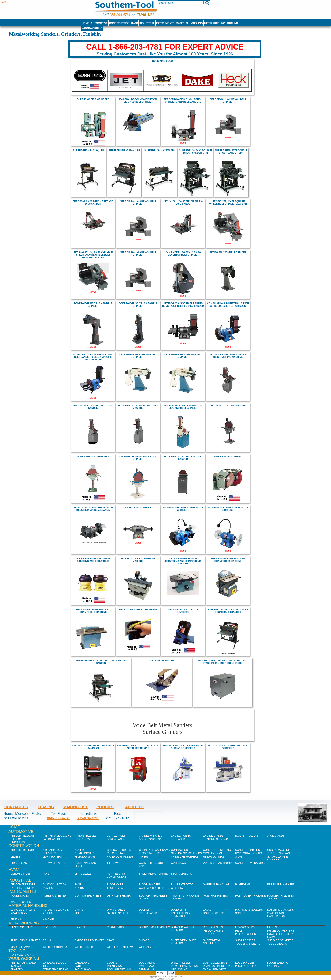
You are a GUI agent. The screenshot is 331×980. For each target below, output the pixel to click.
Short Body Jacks (152, 839)
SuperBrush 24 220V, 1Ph (88, 150)
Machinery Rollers (249, 910)
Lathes (272, 927)
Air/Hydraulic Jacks (57, 836)
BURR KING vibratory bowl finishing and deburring (93, 560)
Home (85, 23)
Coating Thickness (88, 896)
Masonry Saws (85, 857)
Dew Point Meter (119, 896)
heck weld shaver (162, 660)
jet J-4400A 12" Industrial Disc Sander (183, 458)
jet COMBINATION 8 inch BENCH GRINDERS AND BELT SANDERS (183, 101)
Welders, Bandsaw (120, 947)
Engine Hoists (181, 836)
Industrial (147, 23)
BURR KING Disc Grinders (93, 456)
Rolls (47, 940)
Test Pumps (115, 888)
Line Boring (179, 969)
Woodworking (92, 28)
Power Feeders (246, 966)
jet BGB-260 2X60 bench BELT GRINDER (138, 254)
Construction (119, 23)
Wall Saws (178, 863)
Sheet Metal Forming (154, 874)
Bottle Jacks (116, 836)
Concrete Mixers (248, 850)
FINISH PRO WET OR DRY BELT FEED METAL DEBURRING (138, 747)
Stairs (79, 888)
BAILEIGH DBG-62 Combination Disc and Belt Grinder (138, 101)
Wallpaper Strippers (154, 888)
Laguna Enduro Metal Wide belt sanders (93, 747)
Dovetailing (147, 963)
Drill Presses (213, 927)
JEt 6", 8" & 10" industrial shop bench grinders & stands (93, 509)
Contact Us (16, 807)
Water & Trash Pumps (218, 863)
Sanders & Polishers (90, 940)
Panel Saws (147, 966)
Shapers (17, 969)
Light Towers (52, 857)
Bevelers (49, 927)
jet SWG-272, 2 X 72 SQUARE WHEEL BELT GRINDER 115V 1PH (228, 203)
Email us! (145, 15)
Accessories (20, 896)
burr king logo (163, 61)
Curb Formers (85, 853)
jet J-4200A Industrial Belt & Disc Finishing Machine (228, 356)
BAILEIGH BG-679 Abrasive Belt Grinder (183, 356)
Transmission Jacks (217, 839)
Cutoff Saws (116, 853)
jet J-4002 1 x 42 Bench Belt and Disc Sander (93, 203)
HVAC (134, 23)
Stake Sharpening (55, 969)
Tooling (232, 23)
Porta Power (84, 839)
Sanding (273, 966)
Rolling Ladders (22, 888)
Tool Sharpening (119, 969)
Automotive (99, 23)
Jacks (207, 910)
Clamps (112, 963)
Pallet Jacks (148, 913)
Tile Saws (114, 863)
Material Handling (189, 23)
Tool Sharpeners (248, 944)
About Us (135, 807)
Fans (46, 874)
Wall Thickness (22, 902)
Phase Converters (281, 931)
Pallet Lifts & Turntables (181, 915)
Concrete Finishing (217, 850)
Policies (105, 807)
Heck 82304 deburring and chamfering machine (93, 611)
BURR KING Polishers (228, 456)
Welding (177, 888)
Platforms (243, 885)
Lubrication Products (19, 841)
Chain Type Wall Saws (154, 850)
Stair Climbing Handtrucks (277, 915)
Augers (80, 850)
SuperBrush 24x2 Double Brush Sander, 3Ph (195, 152)
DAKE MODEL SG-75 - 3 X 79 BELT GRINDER (138, 305)
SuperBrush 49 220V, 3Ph (160, 150)
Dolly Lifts (179, 910)
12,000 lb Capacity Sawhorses (23, 911)
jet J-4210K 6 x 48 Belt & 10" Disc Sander (93, 407)
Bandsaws (82, 963)
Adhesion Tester (55, 896)
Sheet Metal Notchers (212, 942)
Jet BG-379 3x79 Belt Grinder (228, 252)
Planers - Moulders (217, 966)
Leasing (46, 807)
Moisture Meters (215, 896)
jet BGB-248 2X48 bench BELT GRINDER (138, 203)
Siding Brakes (20, 863)
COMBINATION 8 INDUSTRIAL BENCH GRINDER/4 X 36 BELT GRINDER (228, 305)
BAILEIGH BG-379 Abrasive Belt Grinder (138, 356)
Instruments (165, 23)
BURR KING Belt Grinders (93, 99)
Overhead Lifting (119, 913)
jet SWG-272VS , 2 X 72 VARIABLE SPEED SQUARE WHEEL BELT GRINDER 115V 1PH (93, 255)
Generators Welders (186, 853)
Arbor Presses (86, 836)
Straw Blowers (54, 863)
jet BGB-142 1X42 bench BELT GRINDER (228, 101)
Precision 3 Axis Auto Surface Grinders (228, 747)
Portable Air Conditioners (117, 875)
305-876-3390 (88, 818)
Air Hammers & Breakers (53, 851)
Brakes (80, 927)
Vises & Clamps (21, 947)
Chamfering (115, 927)
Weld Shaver (84, 947)
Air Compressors (23, 850)
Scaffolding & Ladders (277, 858)
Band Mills (146, 969)
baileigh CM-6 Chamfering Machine (138, 560)
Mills (239, 931)
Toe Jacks (178, 839)
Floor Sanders (150, 853)
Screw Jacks (116, 839)
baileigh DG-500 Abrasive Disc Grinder (138, 458)
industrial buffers (138, 507)
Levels (15, 857)
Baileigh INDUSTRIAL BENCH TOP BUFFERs (228, 509)
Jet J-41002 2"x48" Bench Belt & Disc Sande (183, 203)
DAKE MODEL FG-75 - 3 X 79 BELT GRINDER (93, 305)
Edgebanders (245, 963)
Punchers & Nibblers (25, 940)
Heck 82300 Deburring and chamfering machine (228, 560)
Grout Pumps (212, 853)
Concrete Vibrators (250, 863)
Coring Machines (279, 850)
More (79, 913)
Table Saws (83, 969)
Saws (239, 857)
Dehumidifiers (21, 874)
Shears (144, 940)
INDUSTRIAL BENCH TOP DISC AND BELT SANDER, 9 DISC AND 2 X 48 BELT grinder (93, 357)
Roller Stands (214, 913)
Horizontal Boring (249, 853)
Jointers (49, 966)
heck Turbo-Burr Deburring (138, 609)
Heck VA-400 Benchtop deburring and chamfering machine (183, 561)
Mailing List (75, 807)
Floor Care (115, 885)
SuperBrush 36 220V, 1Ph (124, 150)
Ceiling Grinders (119, 850)
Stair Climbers (181, 874)
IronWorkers (245, 927)
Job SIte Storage (279, 853)
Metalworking (215, 23)
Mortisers (114, 966)
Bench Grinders (22, 927)
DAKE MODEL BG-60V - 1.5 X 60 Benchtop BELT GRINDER (183, 254)
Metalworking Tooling (213, 932)
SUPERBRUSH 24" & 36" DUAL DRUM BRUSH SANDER (101, 662)
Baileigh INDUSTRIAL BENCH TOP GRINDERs (183, 509)
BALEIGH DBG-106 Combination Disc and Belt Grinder (183, 407)
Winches (49, 920)
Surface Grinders (280, 940)
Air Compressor (22, 836)
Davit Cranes (116, 910)
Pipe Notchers (246, 934)
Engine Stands (213, 836)
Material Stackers (281, 910)
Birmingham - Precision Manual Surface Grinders (183, 747)
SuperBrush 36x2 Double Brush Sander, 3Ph (231, 152)
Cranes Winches (151, 836)
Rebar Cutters (214, 857)
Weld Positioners (55, 947)
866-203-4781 (120, 15)
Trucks (16, 920)
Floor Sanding (278, 963)
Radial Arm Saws (215, 969)
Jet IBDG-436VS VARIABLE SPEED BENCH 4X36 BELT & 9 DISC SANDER (183, 305)
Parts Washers (53, 839)
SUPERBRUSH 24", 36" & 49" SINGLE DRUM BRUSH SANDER (228, 611)
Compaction (179, 850)
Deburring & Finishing (154, 927)
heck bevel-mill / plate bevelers (183, 611)
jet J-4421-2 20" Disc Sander (228, 405)
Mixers (144, 857)
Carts (79, 910)
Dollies (144, 910)
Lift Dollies (83, 874)
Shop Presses (245, 940)
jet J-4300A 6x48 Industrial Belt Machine (138, 407)
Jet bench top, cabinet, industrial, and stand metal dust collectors (222, 662)
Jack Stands (276, 836)
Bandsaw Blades (22, 955)
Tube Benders (277, 944)
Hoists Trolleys (247, 836)
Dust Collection (54, 885)
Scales (48, 888)
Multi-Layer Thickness (251, 896)
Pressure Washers (185, 857)
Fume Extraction (183, 885)
